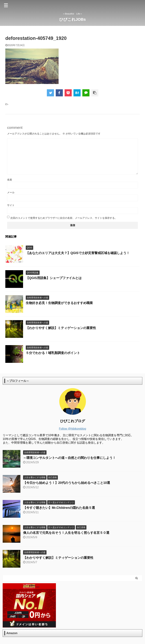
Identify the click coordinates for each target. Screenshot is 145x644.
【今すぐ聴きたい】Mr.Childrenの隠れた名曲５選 (59, 508)
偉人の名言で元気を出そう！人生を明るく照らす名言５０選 (66, 533)
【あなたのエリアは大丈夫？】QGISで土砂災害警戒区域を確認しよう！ (78, 253)
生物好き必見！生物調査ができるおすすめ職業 (59, 303)
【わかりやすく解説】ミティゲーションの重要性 (61, 328)
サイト (11, 205)
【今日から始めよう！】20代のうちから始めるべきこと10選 (67, 483)
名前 (10, 180)
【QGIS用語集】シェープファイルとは (54, 278)
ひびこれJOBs (72, 19)
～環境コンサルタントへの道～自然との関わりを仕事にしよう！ (69, 458)
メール (11, 192)
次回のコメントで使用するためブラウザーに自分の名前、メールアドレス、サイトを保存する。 (64, 218)
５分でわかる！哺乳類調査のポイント (53, 353)
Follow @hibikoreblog (72, 429)
